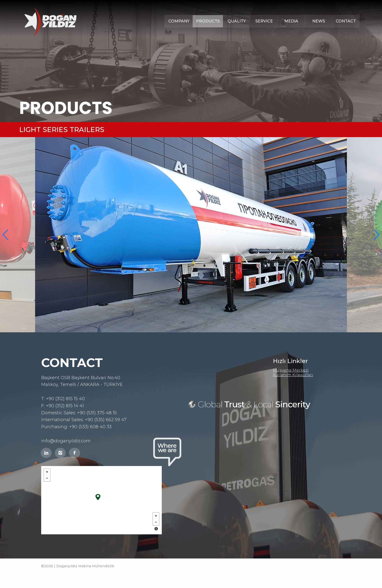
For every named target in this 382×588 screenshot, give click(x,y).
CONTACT (346, 21)
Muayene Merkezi (291, 370)
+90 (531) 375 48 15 (97, 413)
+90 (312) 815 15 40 (65, 399)
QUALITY (237, 21)
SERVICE (264, 21)
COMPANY (179, 21)
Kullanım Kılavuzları (293, 375)
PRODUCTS (208, 21)
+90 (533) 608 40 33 (90, 427)
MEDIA (291, 21)
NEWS (319, 21)
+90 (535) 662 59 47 (106, 420)
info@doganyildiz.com (66, 441)
